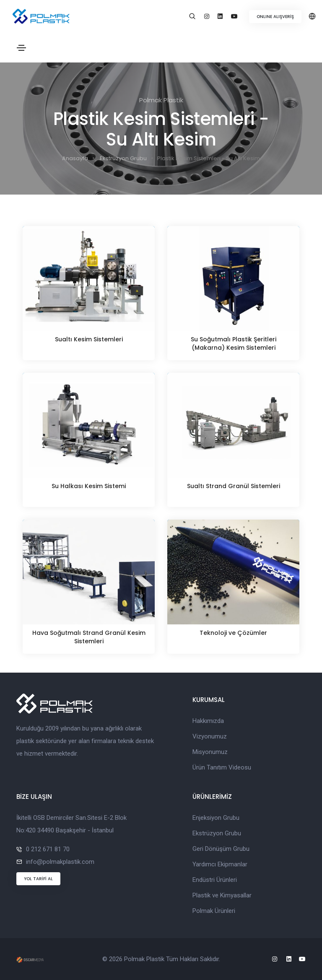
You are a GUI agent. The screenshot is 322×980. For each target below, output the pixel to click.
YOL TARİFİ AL (38, 879)
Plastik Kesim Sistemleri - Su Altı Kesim (209, 158)
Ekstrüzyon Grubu (123, 158)
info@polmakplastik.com (60, 862)
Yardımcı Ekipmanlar (220, 864)
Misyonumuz (210, 752)
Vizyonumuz (210, 736)
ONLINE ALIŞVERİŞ (275, 17)
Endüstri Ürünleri (215, 880)
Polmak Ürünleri (214, 911)
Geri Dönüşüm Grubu (221, 849)
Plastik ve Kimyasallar (222, 895)
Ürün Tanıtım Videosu (222, 767)
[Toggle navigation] (21, 48)
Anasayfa (75, 158)
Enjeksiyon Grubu (216, 818)
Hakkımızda (208, 721)
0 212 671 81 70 (48, 849)
